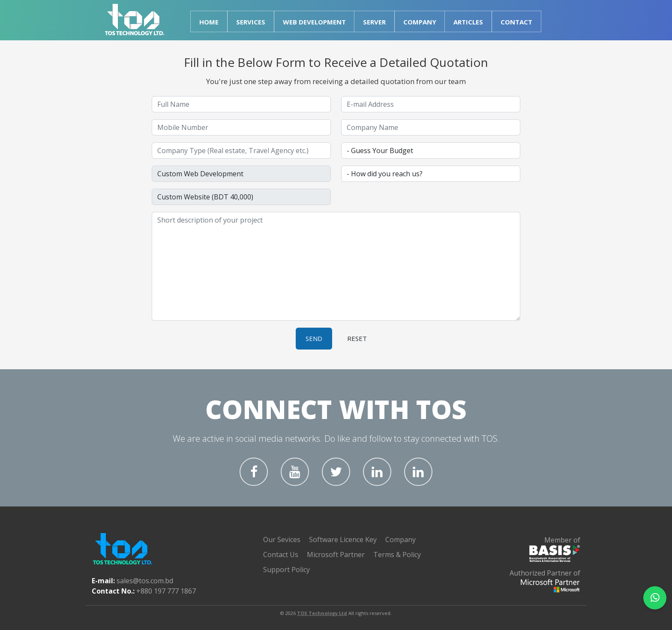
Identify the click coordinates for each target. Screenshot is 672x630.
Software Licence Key (343, 540)
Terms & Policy (397, 555)
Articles (468, 22)
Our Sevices (282, 540)
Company (400, 540)
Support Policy (286, 570)
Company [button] (420, 22)
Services (251, 22)
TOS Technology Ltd (322, 613)
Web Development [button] (314, 22)
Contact (516, 22)
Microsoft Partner (336, 555)
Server (374, 22)
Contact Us (281, 555)
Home (209, 22)
